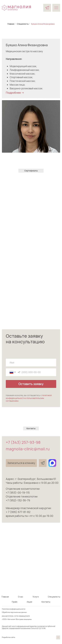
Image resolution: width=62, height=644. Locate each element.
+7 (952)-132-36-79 (18, 500)
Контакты (46, 602)
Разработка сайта (8, 637)
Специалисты (23, 24)
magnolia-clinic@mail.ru (28, 449)
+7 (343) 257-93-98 (23, 442)
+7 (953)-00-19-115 (18, 493)
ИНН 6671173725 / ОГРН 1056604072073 (16, 616)
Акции (29, 602)
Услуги (36, 597)
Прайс (15, 602)
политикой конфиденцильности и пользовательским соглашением (29, 398)
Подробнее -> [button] (15, 93)
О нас (21, 597)
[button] (21, 463)
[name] (31, 363)
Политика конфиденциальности (14, 609)
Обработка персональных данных (14, 612)
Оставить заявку (31, 384)
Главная (11, 24)
